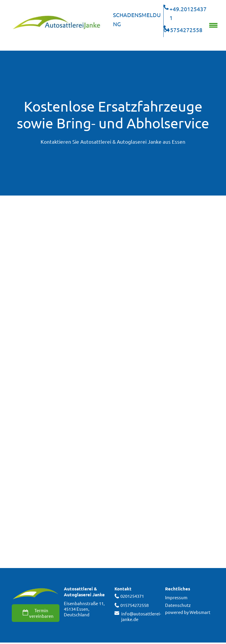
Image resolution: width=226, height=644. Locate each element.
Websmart (200, 612)
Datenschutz (178, 605)
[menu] (213, 25)
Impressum (176, 597)
